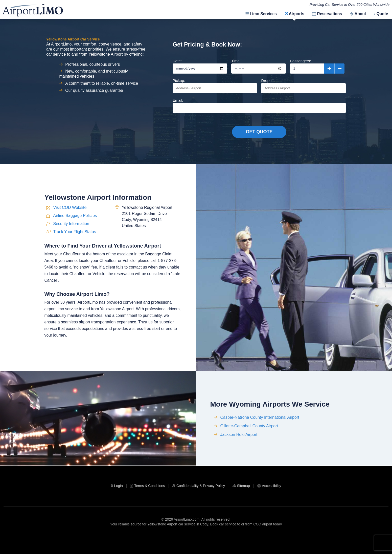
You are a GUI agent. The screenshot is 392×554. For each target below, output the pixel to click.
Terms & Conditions (149, 502)
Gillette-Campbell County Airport (249, 447)
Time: (259, 66)
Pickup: (215, 86)
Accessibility (271, 502)
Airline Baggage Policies (75, 235)
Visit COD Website (70, 227)
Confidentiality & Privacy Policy (201, 502)
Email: (259, 106)
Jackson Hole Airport (239, 456)
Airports (297, 14)
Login (118, 502)
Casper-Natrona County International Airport (260, 438)
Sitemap (244, 502)
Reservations (329, 14)
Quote (382, 14)
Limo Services (263, 14)
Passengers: (317, 66)
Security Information (71, 243)
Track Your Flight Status (75, 251)
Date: (200, 66)
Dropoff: (303, 86)
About (360, 14)
